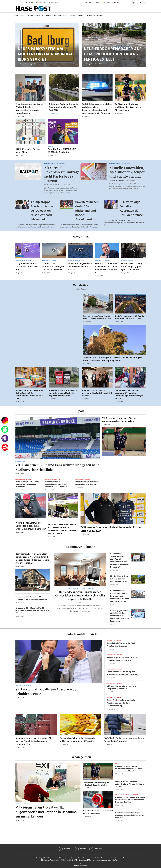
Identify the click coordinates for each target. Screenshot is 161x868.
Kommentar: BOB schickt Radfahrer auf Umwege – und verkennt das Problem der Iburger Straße (120, 596)
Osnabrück (20, 16)
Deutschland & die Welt (56, 16)
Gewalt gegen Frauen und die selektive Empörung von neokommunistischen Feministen (119, 616)
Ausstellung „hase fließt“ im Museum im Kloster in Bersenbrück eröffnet (97, 393)
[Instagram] (144, 2)
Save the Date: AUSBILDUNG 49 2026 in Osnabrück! (62, 151)
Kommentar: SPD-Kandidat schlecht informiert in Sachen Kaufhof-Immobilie (31, 598)
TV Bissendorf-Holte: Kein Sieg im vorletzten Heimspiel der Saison (119, 420)
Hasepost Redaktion (53, 184)
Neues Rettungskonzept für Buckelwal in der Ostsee (80, 267)
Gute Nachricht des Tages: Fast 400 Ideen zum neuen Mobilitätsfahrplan (97, 317)
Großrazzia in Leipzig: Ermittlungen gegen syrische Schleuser (132, 267)
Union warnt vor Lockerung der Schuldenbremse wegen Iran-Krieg (122, 673)
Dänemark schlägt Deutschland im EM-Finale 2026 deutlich (87, 483)
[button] (21, 2)
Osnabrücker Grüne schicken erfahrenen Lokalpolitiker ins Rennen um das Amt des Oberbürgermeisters (129, 769)
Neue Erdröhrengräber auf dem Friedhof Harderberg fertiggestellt (113, 54)
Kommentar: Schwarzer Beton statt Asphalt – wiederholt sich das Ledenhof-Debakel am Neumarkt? (120, 561)
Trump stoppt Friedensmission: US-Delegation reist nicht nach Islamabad (42, 211)
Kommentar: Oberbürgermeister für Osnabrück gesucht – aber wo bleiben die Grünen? (32, 611)
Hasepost (23, 64)
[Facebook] (137, 2)
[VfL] (5, 438)
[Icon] (27, 250)
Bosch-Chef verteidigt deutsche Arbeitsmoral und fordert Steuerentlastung (121, 703)
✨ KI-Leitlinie (106, 2)
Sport (81, 16)
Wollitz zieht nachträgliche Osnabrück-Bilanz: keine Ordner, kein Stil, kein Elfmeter (31, 526)
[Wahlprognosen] (5, 420)
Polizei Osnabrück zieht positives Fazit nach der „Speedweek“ (98, 812)
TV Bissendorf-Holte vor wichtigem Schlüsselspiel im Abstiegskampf (128, 107)
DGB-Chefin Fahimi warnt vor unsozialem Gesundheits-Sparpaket (124, 740)
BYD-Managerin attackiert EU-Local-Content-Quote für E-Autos (123, 659)
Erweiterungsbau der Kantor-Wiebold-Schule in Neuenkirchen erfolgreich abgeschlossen (30, 109)
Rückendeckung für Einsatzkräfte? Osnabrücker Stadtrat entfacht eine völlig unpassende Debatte (80, 595)
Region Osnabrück (35, 16)
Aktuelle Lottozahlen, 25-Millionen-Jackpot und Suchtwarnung (127, 172)
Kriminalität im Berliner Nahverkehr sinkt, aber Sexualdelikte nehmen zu (106, 268)
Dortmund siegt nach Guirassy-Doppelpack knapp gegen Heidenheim (28, 484)
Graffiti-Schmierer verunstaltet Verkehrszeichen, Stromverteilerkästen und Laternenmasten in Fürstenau (97, 109)
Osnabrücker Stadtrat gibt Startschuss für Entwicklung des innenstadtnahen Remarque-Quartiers (113, 359)
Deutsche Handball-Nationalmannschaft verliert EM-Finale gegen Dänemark (56, 484)
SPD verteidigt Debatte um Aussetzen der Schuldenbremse (131, 209)
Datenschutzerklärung (80, 858)
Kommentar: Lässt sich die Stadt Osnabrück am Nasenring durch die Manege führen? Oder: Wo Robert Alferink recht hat (33, 559)
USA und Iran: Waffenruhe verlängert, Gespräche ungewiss (53, 267)
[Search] (144, 16)
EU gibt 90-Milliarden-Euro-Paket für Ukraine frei (27, 267)
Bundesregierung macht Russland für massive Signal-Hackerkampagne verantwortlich (34, 741)
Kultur (72, 16)
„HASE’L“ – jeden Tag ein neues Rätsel (28, 151)
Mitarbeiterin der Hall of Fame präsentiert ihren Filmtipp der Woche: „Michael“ (130, 784)
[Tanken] (5, 429)
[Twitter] (141, 2)
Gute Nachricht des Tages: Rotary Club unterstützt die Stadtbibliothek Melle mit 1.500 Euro (30, 394)
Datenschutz (97, 2)
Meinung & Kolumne (95, 16)
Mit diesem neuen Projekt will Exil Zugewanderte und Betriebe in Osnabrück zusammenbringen (46, 812)
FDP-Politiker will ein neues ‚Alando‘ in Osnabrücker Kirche (119, 579)
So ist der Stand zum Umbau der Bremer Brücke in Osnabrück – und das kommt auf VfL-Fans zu (62, 529)
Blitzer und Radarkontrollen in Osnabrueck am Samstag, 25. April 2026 (63, 107)
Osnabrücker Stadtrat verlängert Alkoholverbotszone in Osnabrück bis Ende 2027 (130, 815)
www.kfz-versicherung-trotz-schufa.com (106, 860)
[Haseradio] (5, 447)
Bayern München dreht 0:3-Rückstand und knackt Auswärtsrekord (87, 211)
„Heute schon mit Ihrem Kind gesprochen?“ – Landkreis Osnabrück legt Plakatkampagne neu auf (129, 394)
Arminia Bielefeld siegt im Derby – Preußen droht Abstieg (122, 645)
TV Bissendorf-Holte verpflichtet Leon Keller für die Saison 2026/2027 (111, 529)
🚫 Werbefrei (116, 2)
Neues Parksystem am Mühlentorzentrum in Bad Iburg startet (46, 54)
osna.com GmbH (56, 858)
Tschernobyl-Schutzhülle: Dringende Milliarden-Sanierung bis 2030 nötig (77, 740)
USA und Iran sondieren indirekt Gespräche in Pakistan (121, 687)
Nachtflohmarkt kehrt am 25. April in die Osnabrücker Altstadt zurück (130, 317)
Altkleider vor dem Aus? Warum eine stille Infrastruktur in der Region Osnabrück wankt (63, 393)
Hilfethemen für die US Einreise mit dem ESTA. (76, 860)
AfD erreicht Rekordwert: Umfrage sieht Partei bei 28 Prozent (62, 174)
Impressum (88, 2)
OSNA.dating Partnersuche (50, 860)
